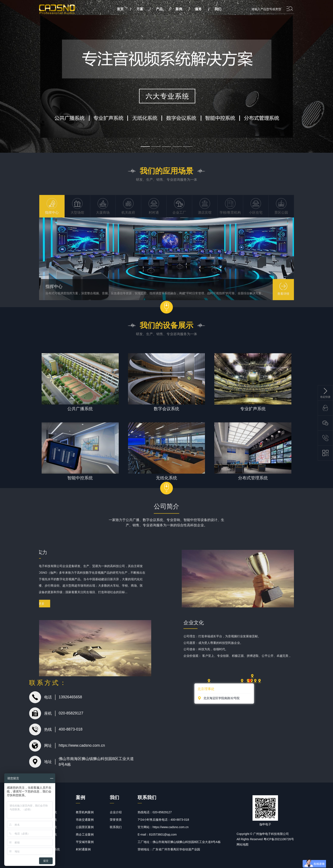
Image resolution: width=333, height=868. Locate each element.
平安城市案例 (85, 842)
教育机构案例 (85, 812)
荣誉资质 (116, 820)
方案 (140, 9)
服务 (198, 9)
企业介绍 (116, 812)
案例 (179, 9)
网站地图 (243, 844)
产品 (159, 9)
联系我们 (116, 827)
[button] (145, 147)
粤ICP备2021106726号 (279, 839)
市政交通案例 (85, 820)
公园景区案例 (85, 827)
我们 (218, 9)
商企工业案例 (85, 834)
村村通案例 (83, 849)
